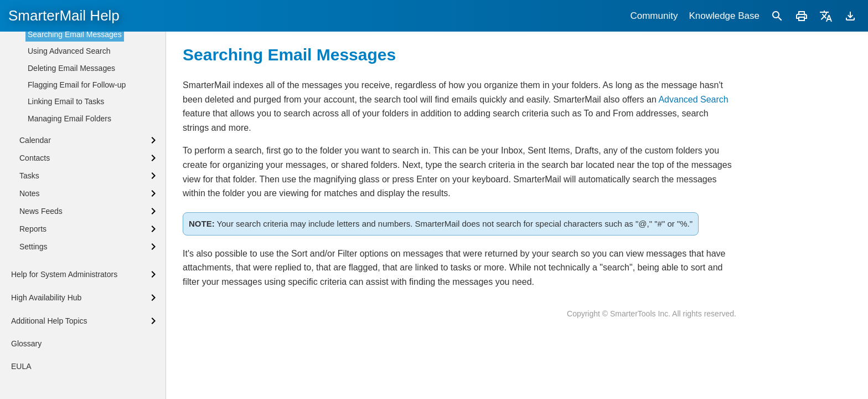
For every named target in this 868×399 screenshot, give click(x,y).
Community (654, 16)
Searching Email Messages (75, 215)
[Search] (777, 16)
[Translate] (826, 16)
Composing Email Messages (77, 181)
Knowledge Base (724, 16)
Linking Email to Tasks (66, 282)
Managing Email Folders (69, 299)
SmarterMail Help (64, 16)
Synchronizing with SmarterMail (74, 36)
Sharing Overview (50, 111)
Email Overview (55, 147)
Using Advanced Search (69, 232)
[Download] (850, 16)
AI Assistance (51, 198)
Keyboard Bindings (52, 74)
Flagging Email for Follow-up (77, 265)
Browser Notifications (56, 92)
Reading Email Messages (72, 165)
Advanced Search (693, 99)
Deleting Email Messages (71, 249)
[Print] (802, 16)
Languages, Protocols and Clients (77, 55)
